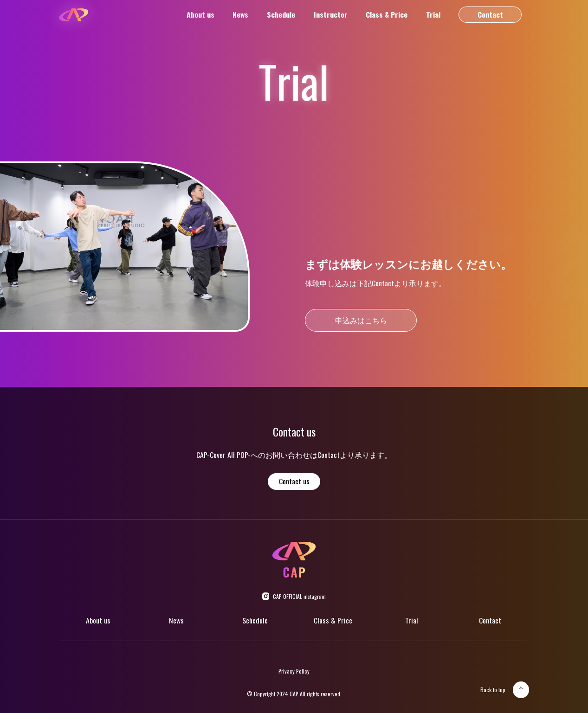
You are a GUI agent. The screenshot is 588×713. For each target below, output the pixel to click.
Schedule (281, 15)
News (240, 15)
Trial (433, 15)
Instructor (331, 15)
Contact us (294, 481)
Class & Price (387, 15)
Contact (490, 14)
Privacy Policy (294, 671)
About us (200, 15)
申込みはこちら (361, 320)
